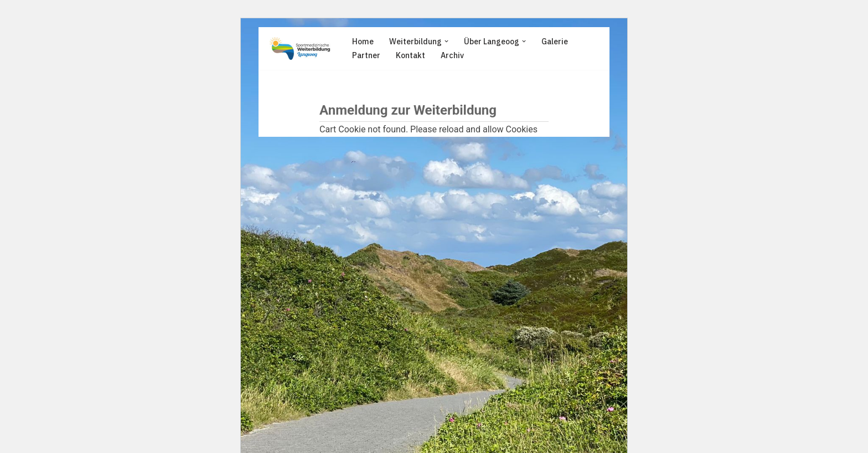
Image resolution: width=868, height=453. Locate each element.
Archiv (452, 55)
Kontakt (410, 55)
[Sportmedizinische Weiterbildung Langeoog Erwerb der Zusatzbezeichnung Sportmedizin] (300, 48)
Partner (366, 55)
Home (363, 42)
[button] (446, 41)
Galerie (555, 42)
